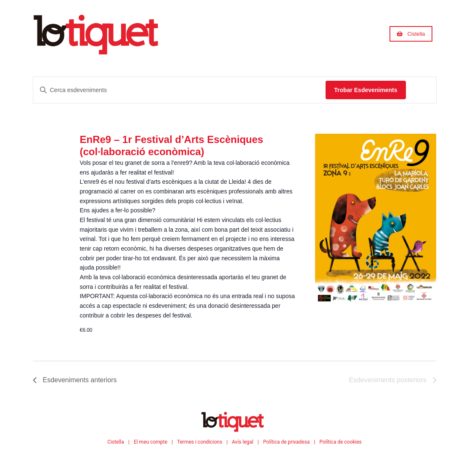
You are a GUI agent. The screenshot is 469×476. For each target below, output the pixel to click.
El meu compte (151, 442)
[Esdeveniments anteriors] (75, 380)
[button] (411, 34)
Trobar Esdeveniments (366, 90)
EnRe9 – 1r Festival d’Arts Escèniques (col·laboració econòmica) (171, 145)
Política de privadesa (286, 442)
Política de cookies (340, 442)
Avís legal (242, 442)
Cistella (116, 442)
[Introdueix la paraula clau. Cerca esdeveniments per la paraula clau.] (180, 90)
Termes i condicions (200, 442)
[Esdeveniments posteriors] (392, 380)
